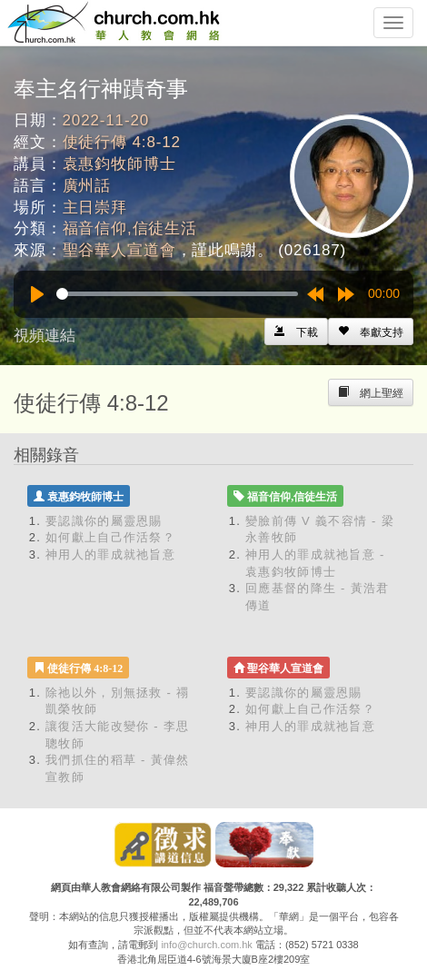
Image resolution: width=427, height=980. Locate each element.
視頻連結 (45, 336)
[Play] (37, 294)
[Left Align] (371, 332)
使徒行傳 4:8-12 (122, 142)
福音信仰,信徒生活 (130, 228)
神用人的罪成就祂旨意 (110, 554)
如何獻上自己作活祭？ (110, 537)
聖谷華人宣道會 (119, 250)
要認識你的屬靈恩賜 (104, 521)
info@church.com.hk (206, 945)
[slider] (177, 294)
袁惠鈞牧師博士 (119, 164)
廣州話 (87, 186)
